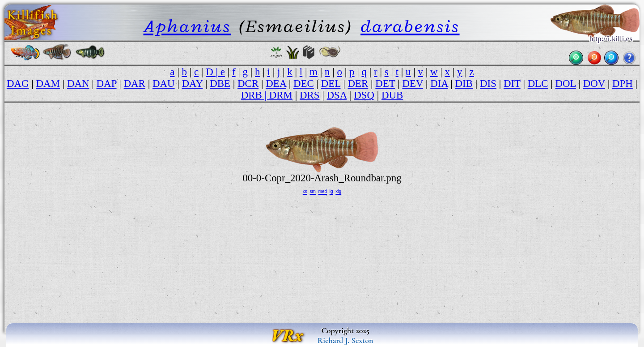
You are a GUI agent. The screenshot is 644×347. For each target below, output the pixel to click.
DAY (193, 84)
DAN (78, 84)
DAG (18, 84)
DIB (464, 84)
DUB (392, 95)
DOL (566, 84)
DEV (413, 84)
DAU (164, 84)
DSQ (364, 95)
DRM (281, 95)
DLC (538, 84)
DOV (594, 84)
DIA (439, 84)
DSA (337, 95)
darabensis (410, 26)
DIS (488, 84)
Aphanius (187, 26)
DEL (331, 84)
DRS (310, 95)
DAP (107, 84)
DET (385, 84)
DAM (48, 84)
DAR (135, 84)
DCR (248, 84)
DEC (304, 84)
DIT (512, 84)
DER (358, 84)
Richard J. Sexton (345, 340)
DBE (220, 84)
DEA (276, 84)
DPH (623, 84)
